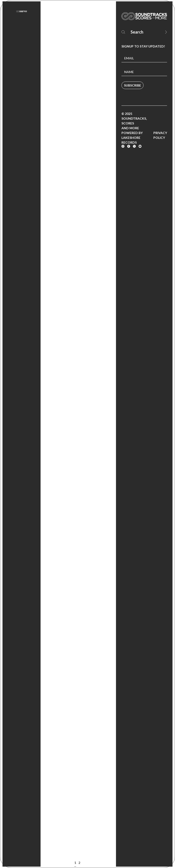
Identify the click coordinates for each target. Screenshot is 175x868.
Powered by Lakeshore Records (132, 138)
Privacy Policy (160, 135)
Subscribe (133, 85)
